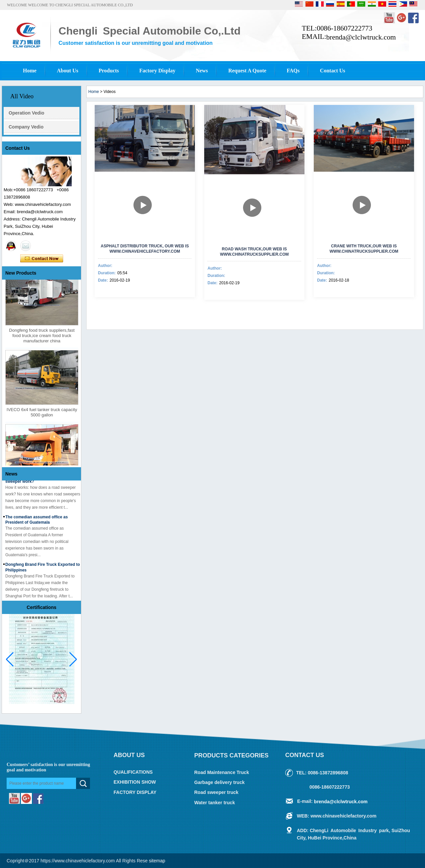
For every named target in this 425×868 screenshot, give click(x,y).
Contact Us (333, 71)
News (202, 71)
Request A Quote (247, 71)
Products (109, 71)
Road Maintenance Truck (222, 772)
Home (30, 71)
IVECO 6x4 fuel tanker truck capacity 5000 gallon (42, 413)
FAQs (293, 71)
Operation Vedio (26, 113)
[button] (73, 659)
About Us (67, 71)
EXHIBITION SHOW (135, 782)
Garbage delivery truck (219, 782)
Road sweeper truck (216, 793)
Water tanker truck (214, 803)
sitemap (157, 861)
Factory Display (157, 71)
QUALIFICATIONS (133, 772)
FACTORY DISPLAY (135, 792)
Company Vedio (26, 127)
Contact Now (42, 259)
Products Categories (231, 755)
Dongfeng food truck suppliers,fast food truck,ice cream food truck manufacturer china (42, 337)
